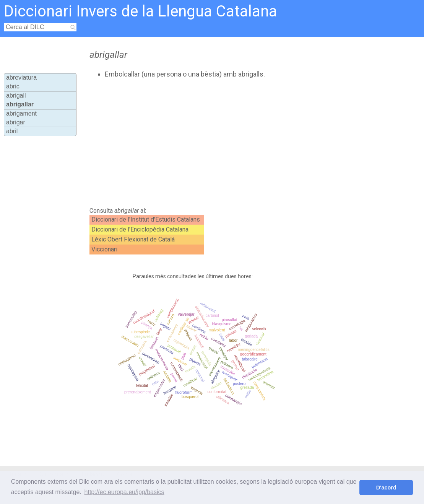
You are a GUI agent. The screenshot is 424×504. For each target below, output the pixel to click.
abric (13, 86)
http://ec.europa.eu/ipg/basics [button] (124, 492)
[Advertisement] (217, 143)
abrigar (16, 122)
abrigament (21, 113)
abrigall (16, 95)
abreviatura (21, 77)
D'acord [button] (386, 488)
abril (12, 131)
